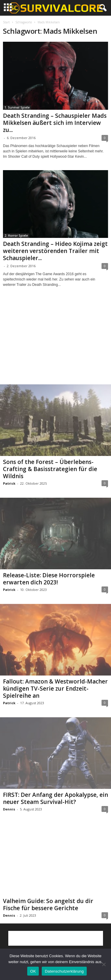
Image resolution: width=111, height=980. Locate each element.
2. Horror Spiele (16, 236)
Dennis (9, 809)
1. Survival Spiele (17, 107)
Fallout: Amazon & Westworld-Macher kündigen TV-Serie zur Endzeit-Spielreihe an (55, 689)
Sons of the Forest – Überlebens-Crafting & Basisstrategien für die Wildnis (50, 469)
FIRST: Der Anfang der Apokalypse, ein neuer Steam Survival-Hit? (55, 798)
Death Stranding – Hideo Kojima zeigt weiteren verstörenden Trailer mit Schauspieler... (55, 251)
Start (6, 22)
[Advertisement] (56, 341)
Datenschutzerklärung (64, 971)
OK (33, 971)
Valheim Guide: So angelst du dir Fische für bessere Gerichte (48, 905)
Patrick (9, 483)
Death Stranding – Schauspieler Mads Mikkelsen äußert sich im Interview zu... (55, 123)
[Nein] (104, 964)
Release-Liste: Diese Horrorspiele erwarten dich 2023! (49, 579)
